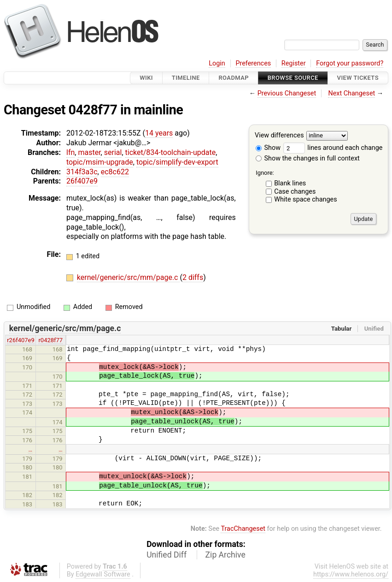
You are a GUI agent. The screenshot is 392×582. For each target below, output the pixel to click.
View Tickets (358, 78)
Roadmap (234, 78)
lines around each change (333, 148)
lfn (70, 152)
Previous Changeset (287, 93)
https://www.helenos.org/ (351, 574)
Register (294, 63)
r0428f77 (50, 340)
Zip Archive (225, 555)
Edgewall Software (103, 574)
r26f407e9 (20, 340)
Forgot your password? (350, 63)
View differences (279, 136)
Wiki (146, 78)
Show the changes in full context (308, 158)
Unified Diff (167, 555)
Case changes (295, 192)
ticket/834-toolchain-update (171, 152)
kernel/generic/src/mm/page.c (129, 277)
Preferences (253, 63)
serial (113, 152)
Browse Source (293, 78)
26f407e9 (82, 181)
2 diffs (193, 277)
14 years (159, 133)
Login (217, 63)
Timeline (186, 78)
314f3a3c (82, 172)
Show (268, 148)
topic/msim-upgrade (100, 162)
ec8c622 (115, 172)
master (89, 152)
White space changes (306, 199)
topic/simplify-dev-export (177, 162)
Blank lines (290, 183)
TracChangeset (243, 529)
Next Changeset (351, 93)
